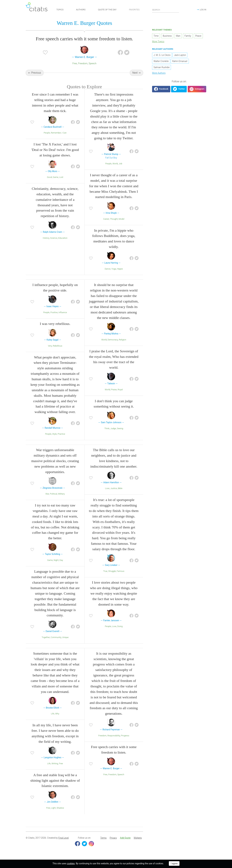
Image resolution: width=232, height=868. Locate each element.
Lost (61, 183)
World (115, 169)
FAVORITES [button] (134, 10)
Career (106, 225)
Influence (63, 318)
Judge (113, 434)
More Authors (159, 74)
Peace (198, 37)
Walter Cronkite (161, 62)
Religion (123, 345)
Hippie (120, 274)
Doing (120, 632)
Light (53, 814)
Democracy (113, 345)
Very (50, 351)
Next (135, 74)
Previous (36, 74)
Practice (61, 440)
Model (121, 225)
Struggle (112, 577)
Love (107, 494)
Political (54, 500)
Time (156, 37)
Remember (56, 138)
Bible (120, 494)
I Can (64, 138)
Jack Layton (180, 56)
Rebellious (58, 351)
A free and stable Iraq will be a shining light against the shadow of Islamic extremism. (55, 786)
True (105, 577)
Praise (114, 395)
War (47, 500)
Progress (125, 741)
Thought (114, 225)
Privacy (113, 843)
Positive (54, 318)
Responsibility (114, 741)
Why (57, 719)
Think (107, 434)
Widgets (138, 843)
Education (63, 244)
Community (56, 643)
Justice (114, 494)
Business (167, 37)
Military (61, 500)
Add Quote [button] (125, 843)
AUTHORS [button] (81, 10)
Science (54, 244)
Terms (103, 843)
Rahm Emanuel (180, 62)
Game (56, 183)
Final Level (63, 843)
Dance (108, 274)
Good (49, 183)
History (46, 244)
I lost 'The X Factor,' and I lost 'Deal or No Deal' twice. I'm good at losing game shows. (55, 155)
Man (178, 37)
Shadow (60, 814)
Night (56, 566)
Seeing (120, 434)
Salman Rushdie (162, 69)
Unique (65, 643)
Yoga (114, 274)
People (47, 138)
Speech (93, 65)
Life (53, 719)
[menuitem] (103, 844)
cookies (71, 863)
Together (46, 643)
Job (121, 169)
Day (61, 566)
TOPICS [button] (60, 10)
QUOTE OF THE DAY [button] (107, 10)
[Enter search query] (166, 10)
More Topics (158, 43)
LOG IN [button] (203, 10)
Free (75, 65)
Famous (121, 577)
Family (188, 37)
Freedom (83, 65)
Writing (55, 769)
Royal (120, 395)
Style (54, 440)
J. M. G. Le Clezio (162, 56)
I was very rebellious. (55, 329)
